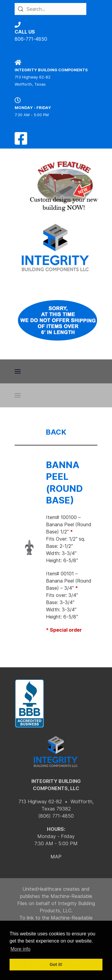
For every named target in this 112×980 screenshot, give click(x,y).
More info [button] (20, 949)
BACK (56, 432)
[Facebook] (21, 142)
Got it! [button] (56, 964)
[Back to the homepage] (56, 248)
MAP (56, 857)
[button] (18, 371)
